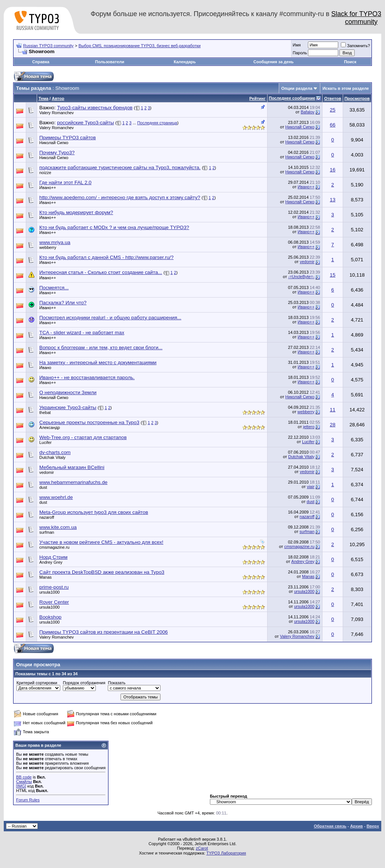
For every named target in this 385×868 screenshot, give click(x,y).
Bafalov (308, 112)
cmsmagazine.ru (54, 547)
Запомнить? (355, 46)
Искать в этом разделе (346, 88)
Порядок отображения (84, 683)
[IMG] (21, 786)
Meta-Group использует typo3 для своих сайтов (94, 512)
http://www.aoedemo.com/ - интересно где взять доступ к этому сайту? (120, 197)
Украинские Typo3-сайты (68, 407)
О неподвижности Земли (68, 392)
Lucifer (45, 442)
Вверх (373, 826)
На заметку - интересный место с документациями (98, 363)
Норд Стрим (53, 557)
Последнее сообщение (292, 98)
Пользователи (110, 62)
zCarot (202, 848)
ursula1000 (49, 592)
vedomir (307, 262)
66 (333, 125)
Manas (45, 577)
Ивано (45, 368)
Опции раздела (297, 88)
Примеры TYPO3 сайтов (68, 138)
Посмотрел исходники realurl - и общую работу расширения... (110, 318)
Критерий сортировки (37, 683)
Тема (43, 98)
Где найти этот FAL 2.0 (65, 182)
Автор (58, 98)
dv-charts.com (55, 452)
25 (333, 110)
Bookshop (50, 617)
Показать (117, 683)
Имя (297, 45)
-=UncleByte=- (301, 277)
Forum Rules (28, 800)
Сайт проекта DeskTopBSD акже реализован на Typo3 (102, 572)
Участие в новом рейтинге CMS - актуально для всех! (101, 542)
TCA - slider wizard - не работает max (82, 333)
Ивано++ (48, 188)
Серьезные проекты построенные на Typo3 (89, 422)
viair (311, 487)
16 (333, 170)
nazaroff (47, 517)
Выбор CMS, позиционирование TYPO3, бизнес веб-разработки (140, 46)
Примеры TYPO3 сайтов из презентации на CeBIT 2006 (103, 632)
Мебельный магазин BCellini (72, 467)
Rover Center (54, 602)
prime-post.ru (54, 587)
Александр (50, 427)
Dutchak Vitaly (52, 457)
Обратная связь (330, 826)
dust (43, 487)
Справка (41, 62)
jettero (309, 427)
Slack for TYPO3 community (356, 18)
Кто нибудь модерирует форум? (76, 212)
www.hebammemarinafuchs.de (73, 482)
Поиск (350, 62)
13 (333, 200)
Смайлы (24, 782)
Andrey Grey (51, 562)
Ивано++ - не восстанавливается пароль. (87, 377)
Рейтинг (257, 98)
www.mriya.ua (55, 242)
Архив (357, 826)
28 (333, 425)
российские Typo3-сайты (85, 123)
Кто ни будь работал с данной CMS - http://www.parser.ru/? (106, 257)
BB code (24, 777)
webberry (48, 247)
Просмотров (357, 98)
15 (333, 275)
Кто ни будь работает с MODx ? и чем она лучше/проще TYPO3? (114, 227)
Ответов (332, 98)
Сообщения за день (273, 62)
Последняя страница (157, 123)
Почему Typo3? (57, 153)
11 (333, 410)
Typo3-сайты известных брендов (95, 108)
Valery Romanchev (56, 113)
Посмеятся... (54, 288)
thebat (45, 412)
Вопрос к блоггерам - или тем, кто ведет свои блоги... (101, 348)
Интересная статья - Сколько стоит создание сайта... (101, 272)
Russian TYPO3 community (48, 46)
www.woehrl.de (56, 497)
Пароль (300, 53)
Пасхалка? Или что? (63, 303)
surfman (47, 532)
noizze (45, 173)
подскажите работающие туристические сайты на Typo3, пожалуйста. (120, 167)
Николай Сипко (300, 127)
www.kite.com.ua (58, 527)
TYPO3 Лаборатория (226, 853)
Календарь (185, 62)
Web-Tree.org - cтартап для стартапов (83, 437)
